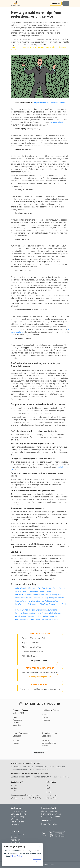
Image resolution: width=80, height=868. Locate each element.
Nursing (45, 715)
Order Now (56, 3)
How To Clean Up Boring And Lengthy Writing (33, 591)
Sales (15, 717)
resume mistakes (58, 122)
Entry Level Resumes (19, 811)
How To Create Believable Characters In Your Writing (36, 610)
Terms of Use (52, 796)
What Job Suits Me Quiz (31, 647)
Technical (46, 740)
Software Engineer (49, 743)
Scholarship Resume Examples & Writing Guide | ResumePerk (40, 598)
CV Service (15, 824)
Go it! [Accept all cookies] (37, 862)
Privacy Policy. (16, 856)
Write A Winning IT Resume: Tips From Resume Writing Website (41, 588)
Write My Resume (18, 819)
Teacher (16, 743)
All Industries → (40, 753)
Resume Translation (49, 824)
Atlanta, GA (15, 840)
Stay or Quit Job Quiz (30, 643)
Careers (14, 791)
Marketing (17, 725)
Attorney (16, 740)
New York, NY (16, 843)
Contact (14, 788)
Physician (46, 720)
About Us (15, 785)
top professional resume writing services (49, 103)
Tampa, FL (15, 837)
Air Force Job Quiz (29, 656)
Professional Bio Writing (51, 814)
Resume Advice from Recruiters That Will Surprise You (37, 601)
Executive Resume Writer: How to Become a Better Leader (38, 613)
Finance (16, 722)
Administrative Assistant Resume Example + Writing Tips (38, 595)
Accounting (17, 720)
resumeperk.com (47, 865)
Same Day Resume (18, 814)
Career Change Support (51, 817)
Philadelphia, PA (17, 835)
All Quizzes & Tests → (40, 661)
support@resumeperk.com (40, 677)
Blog (48, 785)
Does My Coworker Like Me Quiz (35, 651)
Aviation (45, 746)
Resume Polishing (18, 822)
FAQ (48, 788)
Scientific (45, 717)
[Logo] (15, 3)
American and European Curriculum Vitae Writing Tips (37, 616)
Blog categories (39, 685)
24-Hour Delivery (18, 817)
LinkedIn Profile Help (50, 811)
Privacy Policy (52, 798)
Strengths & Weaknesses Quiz (34, 638)
